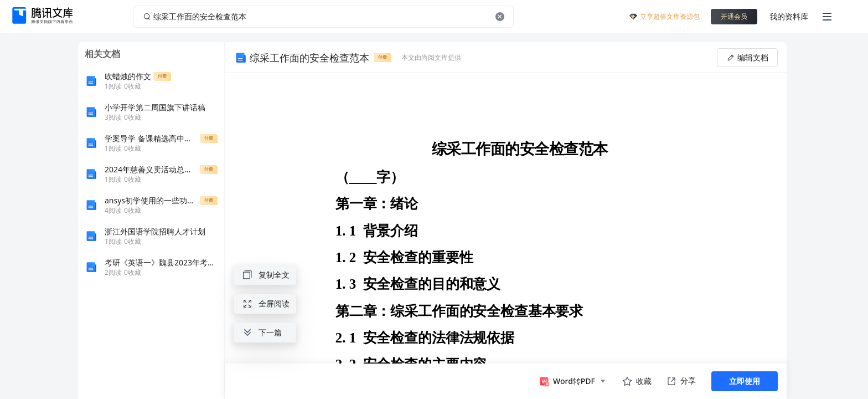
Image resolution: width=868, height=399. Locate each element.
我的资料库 (789, 16)
